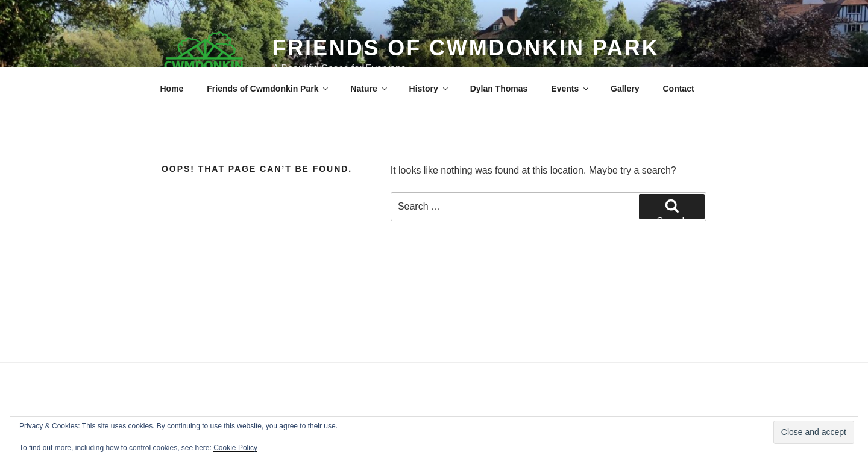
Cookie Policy (235, 448)
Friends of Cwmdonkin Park (466, 48)
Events (571, 89)
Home (172, 89)
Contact (678, 89)
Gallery (625, 89)
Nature (369, 89)
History (429, 89)
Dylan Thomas (499, 89)
